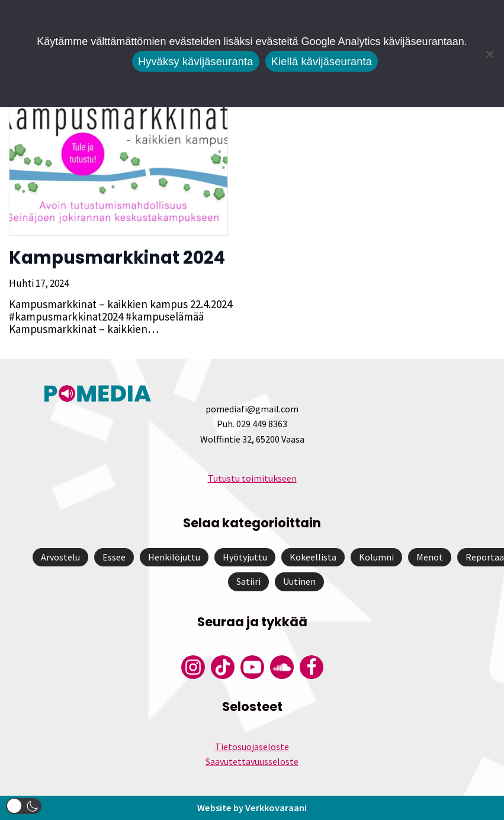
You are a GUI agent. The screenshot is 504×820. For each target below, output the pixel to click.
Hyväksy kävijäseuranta (196, 62)
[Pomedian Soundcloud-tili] (282, 667)
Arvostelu (60, 557)
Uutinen (299, 581)
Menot (430, 557)
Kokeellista (313, 557)
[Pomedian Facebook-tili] (312, 667)
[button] (24, 806)
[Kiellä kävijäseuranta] (489, 54)
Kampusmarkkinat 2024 (117, 258)
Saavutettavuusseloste (252, 761)
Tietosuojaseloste (252, 747)
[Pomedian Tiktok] (223, 667)
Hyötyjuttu (245, 557)
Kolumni (376, 557)
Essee (114, 557)
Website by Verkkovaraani (252, 808)
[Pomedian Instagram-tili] (193, 667)
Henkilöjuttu (174, 557)
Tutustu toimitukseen (252, 478)
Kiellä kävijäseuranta (322, 62)
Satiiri (248, 581)
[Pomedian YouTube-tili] (252, 667)
